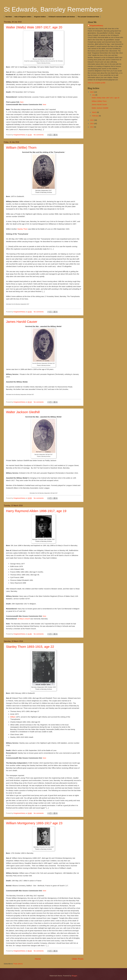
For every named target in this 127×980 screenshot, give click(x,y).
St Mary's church (24, 619)
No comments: (39, 135)
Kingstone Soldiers (40, 17)
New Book (9, 17)
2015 (92, 120)
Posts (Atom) (18, 964)
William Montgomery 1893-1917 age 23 (34, 823)
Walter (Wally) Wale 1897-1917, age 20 (34, 27)
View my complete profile (96, 83)
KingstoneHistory (96, 26)
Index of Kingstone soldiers (23, 17)
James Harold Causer (22, 322)
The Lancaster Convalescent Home (88, 17)
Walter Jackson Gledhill (23, 412)
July (94, 95)
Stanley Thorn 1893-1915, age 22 (30, 647)
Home (38, 959)
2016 (92, 92)
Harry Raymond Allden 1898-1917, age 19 (36, 511)
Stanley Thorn (22, 229)
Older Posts (78, 959)
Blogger (74, 976)
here (22, 102)
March (94, 112)
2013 (92, 127)
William (13, 717)
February (95, 116)
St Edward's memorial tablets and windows (62, 17)
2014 (92, 124)
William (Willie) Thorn (21, 148)
